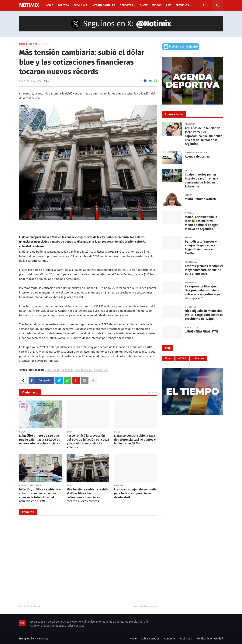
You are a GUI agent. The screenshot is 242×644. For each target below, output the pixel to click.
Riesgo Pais (101, 370)
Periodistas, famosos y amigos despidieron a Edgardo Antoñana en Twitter (201, 247)
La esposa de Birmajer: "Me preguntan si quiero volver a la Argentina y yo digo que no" (202, 292)
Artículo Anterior (31, 606)
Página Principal (29, 44)
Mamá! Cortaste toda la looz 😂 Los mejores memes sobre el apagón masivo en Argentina (202, 223)
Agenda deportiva (197, 157)
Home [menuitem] (49, 5)
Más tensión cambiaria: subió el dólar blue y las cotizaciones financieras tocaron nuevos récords (87, 495)
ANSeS (182, 358)
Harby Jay (42, 639)
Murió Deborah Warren (200, 199)
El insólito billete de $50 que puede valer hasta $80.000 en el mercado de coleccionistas (40, 440)
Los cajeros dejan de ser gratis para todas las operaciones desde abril (135, 493)
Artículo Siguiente (144, 606)
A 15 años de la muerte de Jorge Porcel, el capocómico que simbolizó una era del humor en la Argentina (204, 136)
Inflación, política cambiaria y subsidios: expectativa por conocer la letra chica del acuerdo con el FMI (40, 495)
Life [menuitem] (169, 5)
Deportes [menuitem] (126, 5)
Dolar (56, 370)
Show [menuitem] (144, 5)
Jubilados (198, 358)
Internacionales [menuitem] (103, 5)
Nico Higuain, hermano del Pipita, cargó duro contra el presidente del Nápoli (204, 315)
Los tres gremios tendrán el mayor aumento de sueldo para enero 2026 (204, 270)
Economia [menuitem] (80, 5)
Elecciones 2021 (83, 370)
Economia (66, 370)
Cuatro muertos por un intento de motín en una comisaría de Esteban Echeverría (202, 180)
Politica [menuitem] (63, 5)
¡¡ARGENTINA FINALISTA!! (201, 331)
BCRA (44, 44)
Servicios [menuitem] (182, 5)
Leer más (152, 392)
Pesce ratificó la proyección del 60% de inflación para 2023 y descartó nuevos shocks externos (88, 441)
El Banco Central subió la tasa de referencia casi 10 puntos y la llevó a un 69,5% (135, 440)
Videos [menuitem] (157, 5)
